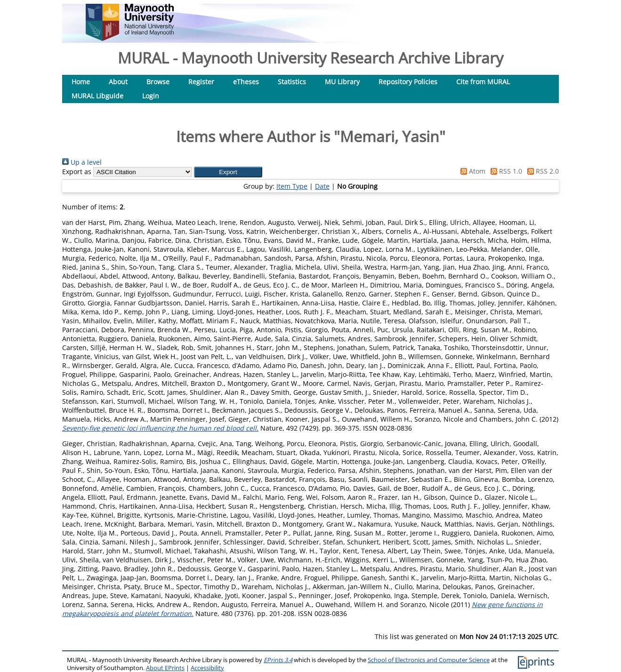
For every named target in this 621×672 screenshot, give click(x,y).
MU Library (342, 82)
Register (201, 82)
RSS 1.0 (505, 171)
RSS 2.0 (541, 171)
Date (322, 186)
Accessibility (207, 668)
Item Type (292, 186)
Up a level (82, 162)
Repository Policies (408, 82)
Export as (77, 172)
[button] (228, 172)
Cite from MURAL (483, 82)
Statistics (292, 82)
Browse (158, 82)
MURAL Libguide (97, 96)
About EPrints (165, 668)
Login (151, 96)
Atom (471, 171)
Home (81, 82)
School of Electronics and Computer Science (429, 660)
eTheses (246, 82)
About (118, 82)
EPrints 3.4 (278, 660)
